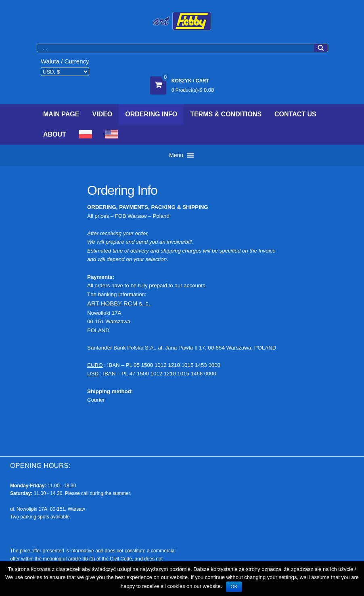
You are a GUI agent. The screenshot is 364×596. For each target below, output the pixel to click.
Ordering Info (151, 114)
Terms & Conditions (226, 114)
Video (102, 114)
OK (234, 587)
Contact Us (295, 114)
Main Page (61, 114)
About (55, 134)
